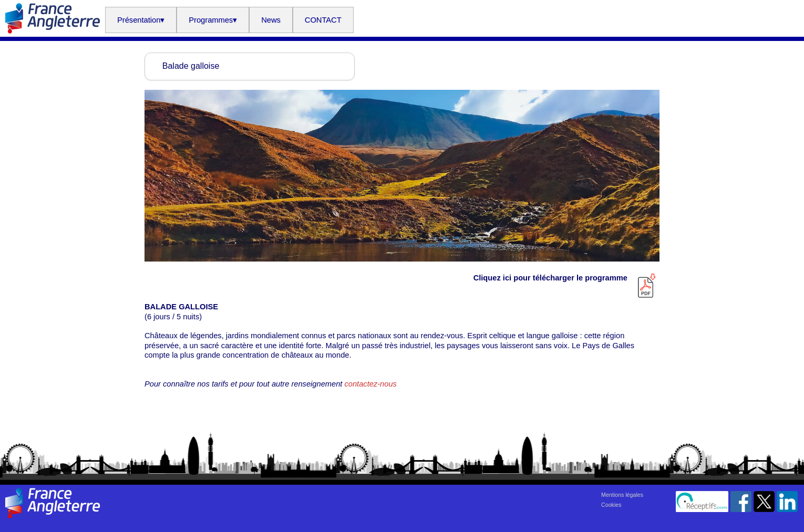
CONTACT (323, 20)
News (271, 20)
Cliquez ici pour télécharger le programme (553, 278)
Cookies (611, 505)
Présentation (141, 20)
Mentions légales (622, 495)
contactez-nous (370, 384)
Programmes (213, 20)
